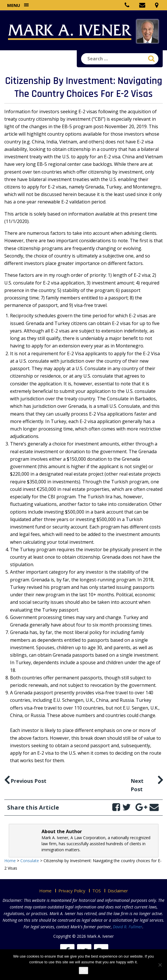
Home (45, 891)
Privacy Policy (72, 891)
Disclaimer (118, 891)
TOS (97, 891)
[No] (160, 965)
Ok (83, 970)
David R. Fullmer (128, 927)
